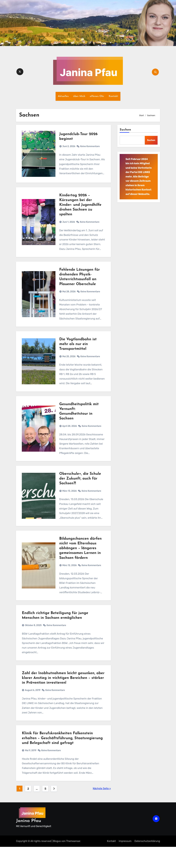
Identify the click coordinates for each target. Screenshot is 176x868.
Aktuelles (63, 96)
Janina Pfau (28, 842)
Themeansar (73, 862)
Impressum (125, 862)
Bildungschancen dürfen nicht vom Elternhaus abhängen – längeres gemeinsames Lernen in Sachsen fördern (81, 562)
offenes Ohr (97, 96)
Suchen (125, 130)
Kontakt (113, 96)
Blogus (57, 862)
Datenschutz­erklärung (147, 862)
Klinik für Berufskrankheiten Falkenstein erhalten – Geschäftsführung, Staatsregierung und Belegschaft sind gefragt (63, 758)
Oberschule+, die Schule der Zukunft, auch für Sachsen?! (80, 490)
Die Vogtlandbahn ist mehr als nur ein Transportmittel (78, 351)
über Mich (79, 96)
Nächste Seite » (102, 810)
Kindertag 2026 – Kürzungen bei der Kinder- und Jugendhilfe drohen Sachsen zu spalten (80, 208)
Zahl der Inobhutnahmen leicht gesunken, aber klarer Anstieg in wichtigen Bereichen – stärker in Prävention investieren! (62, 696)
